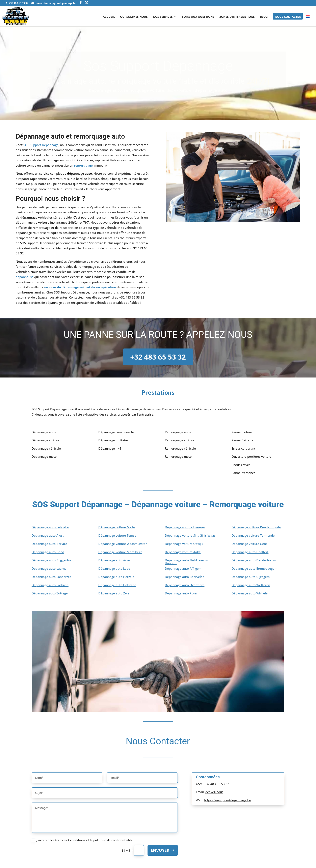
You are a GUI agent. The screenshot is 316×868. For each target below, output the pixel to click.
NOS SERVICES (163, 17)
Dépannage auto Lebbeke (50, 527)
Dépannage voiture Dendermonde (256, 527)
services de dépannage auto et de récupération (80, 287)
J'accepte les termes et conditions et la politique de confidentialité (82, 840)
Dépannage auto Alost (48, 536)
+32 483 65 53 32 (158, 357)
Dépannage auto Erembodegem (254, 569)
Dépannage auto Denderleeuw (254, 561)
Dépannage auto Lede (114, 569)
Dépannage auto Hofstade (117, 585)
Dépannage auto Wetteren (251, 585)
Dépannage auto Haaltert (250, 552)
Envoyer (160, 850)
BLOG (264, 17)
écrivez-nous (214, 792)
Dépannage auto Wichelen (251, 594)
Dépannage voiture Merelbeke (120, 552)
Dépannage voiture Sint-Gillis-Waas (190, 536)
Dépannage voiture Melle (117, 527)
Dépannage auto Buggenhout (53, 561)
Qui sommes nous (134, 17)
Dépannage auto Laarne (49, 569)
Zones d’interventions (237, 17)
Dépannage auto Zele (114, 594)
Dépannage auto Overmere (185, 585)
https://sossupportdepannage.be (227, 800)
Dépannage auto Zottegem (51, 594)
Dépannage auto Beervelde (185, 577)
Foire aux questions (198, 17)
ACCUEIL (109, 17)
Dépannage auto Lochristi (50, 585)
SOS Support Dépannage (41, 145)
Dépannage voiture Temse (117, 536)
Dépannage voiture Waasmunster (123, 544)
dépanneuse (25, 277)
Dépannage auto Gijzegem (251, 577)
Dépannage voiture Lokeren (185, 527)
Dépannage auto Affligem (183, 569)
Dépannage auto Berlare (49, 544)
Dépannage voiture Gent (249, 544)
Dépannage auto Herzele (116, 577)
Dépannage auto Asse (114, 561)
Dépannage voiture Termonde (253, 536)
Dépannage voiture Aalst (183, 552)
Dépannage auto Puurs (181, 594)
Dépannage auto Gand (48, 552)
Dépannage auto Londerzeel (52, 577)
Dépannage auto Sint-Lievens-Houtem (186, 562)
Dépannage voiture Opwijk (184, 544)
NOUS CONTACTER (288, 17)
